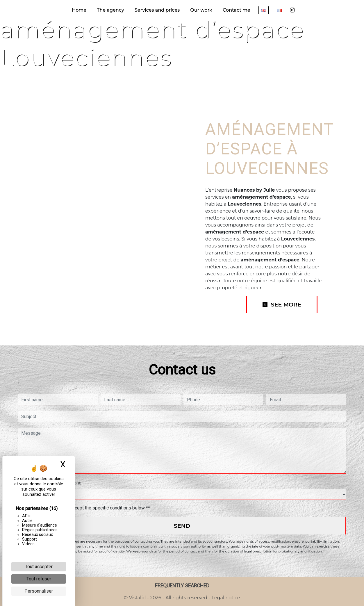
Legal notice (225, 598)
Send (182, 526)
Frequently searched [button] (182, 586)
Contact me (237, 10)
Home (79, 10)
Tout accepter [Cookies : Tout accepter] (39, 567)
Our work (201, 10)
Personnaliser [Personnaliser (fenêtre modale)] (39, 591)
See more (282, 304)
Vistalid (138, 598)
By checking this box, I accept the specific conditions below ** (87, 508)
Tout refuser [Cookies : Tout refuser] (39, 579)
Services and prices (157, 10)
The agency (110, 10)
